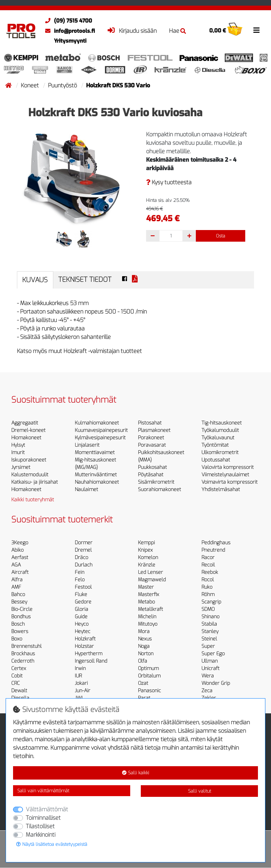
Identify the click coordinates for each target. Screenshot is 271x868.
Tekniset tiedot (85, 280)
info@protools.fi (68, 31)
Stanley (210, 631)
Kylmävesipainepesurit (100, 438)
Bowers (20, 631)
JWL (79, 698)
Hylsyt (18, 445)
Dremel (83, 550)
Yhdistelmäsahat (221, 489)
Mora (144, 631)
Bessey (19, 602)
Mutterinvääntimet (96, 475)
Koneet (31, 85)
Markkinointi (41, 835)
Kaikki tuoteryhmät (33, 500)
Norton (146, 654)
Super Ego (213, 654)
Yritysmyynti (70, 41)
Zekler (209, 698)
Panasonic (149, 691)
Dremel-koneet (28, 430)
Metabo (146, 602)
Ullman (210, 661)
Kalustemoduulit (30, 475)
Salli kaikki (136, 773)
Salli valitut (200, 791)
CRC (16, 683)
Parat (144, 698)
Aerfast (20, 557)
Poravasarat (152, 445)
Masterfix (149, 594)
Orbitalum (149, 676)
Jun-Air (83, 691)
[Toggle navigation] (257, 30)
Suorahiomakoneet (159, 489)
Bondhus (21, 617)
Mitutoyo (148, 624)
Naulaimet (86, 489)
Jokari (81, 683)
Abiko (17, 550)
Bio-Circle (22, 609)
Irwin (80, 668)
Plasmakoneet (154, 430)
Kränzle (147, 565)
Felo (80, 580)
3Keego (20, 543)
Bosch (18, 624)
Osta (221, 236)
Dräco (82, 557)
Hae (177, 31)
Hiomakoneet (26, 438)
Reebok (210, 572)
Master (146, 587)
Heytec (83, 631)
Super (208, 646)
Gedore (83, 602)
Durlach (84, 565)
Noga (144, 646)
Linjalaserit (87, 445)
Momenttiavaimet (95, 452)
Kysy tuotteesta (169, 182)
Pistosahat (150, 423)
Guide (81, 617)
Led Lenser (150, 572)
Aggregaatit (25, 423)
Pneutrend (213, 550)
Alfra (17, 580)
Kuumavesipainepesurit (101, 430)
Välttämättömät (47, 809)
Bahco (18, 594)
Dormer (84, 543)
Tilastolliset (40, 826)
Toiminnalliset (43, 818)
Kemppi (146, 543)
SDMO (208, 609)
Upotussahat (216, 460)
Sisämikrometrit (156, 482)
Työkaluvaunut (218, 438)
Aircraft (20, 572)
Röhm (208, 594)
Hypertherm (89, 654)
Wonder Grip (216, 683)
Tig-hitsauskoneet (222, 423)
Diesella (20, 698)
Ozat (143, 683)
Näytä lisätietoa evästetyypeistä (52, 844)
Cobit (17, 676)
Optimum (148, 668)
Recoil (208, 565)
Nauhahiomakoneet (97, 482)
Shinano (210, 617)
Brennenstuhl (26, 646)
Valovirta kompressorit (228, 467)
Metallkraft (150, 609)
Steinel (209, 639)
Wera (208, 676)
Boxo (17, 639)
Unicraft (210, 668)
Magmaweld (152, 580)
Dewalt (19, 691)
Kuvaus (35, 280)
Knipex (145, 550)
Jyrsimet (21, 467)
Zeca (207, 691)
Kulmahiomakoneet (97, 423)
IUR (78, 676)
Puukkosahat (152, 467)
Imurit (18, 452)
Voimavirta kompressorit (230, 482)
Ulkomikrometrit (220, 452)
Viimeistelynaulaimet (225, 475)
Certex (19, 668)
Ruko (207, 587)
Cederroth (23, 661)
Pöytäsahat (151, 475)
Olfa (143, 661)
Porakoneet (151, 438)
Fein (80, 572)
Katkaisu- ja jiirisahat (35, 482)
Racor (208, 557)
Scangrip (211, 602)
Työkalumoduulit (220, 430)
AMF (16, 587)
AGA (16, 565)
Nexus (145, 639)
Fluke (81, 594)
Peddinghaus (216, 543)
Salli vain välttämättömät (43, 791)
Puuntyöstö (63, 85)
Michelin (147, 617)
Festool (83, 587)
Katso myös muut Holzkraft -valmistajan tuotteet (79, 351)
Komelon (148, 557)
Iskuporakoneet (29, 460)
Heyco (82, 624)
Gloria (82, 609)
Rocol (208, 580)
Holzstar (84, 646)
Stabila (209, 624)
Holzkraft (85, 639)
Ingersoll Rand (91, 661)
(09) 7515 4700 (67, 21)
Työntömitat (215, 445)
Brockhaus (23, 654)
